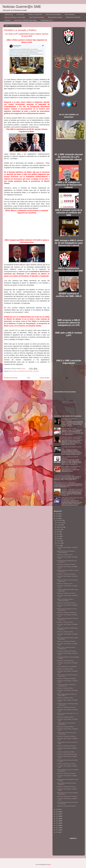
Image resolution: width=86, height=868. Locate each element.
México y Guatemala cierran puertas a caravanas (26, 371)
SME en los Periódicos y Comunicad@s (15, 17)
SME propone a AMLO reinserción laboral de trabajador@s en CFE (72, 499)
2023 (57, 514)
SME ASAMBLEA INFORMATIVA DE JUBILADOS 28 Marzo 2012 (71, 467)
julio (58, 532)
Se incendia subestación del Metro (66, 752)
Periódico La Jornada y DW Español (66, 679)
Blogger (49, 864)
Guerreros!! (8, 20)
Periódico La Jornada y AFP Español (66, 651)
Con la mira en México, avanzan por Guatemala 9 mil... (66, 685)
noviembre (60, 523)
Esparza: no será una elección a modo (64, 475)
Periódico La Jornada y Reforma (65, 661)
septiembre (60, 527)
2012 (57, 828)
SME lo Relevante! (70, 14)
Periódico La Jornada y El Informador (67, 613)
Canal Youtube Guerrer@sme (37, 17)
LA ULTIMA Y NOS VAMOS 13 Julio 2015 (72, 489)
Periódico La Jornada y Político (65, 622)
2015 (57, 821)
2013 (57, 825)
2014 (57, 823)
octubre (59, 525)
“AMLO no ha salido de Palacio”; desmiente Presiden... (65, 600)
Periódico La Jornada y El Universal (66, 564)
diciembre (60, 520)
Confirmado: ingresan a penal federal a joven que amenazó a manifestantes (72, 438)
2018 (57, 814)
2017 (57, 816)
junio (59, 534)
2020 (57, 809)
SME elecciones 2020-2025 (73, 17)
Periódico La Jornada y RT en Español (67, 796)
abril (58, 539)
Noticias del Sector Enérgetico (53, 14)
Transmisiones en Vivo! (47, 20)
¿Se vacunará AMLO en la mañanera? (67, 667)
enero (59, 545)
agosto (59, 529)
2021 (57, 518)
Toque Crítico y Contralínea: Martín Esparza (26, 20)
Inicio (28, 378)
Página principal (9, 14)
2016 (57, 819)
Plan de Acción (20, 14)
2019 (57, 812)
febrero (59, 543)
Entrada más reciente (11, 378)
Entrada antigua (45, 378)
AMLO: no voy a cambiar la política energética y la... (66, 648)
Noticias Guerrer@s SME (22, 7)
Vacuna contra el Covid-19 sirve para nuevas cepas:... (67, 733)
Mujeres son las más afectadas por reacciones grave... (66, 552)
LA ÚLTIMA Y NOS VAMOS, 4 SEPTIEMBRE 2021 (69, 419)
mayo (59, 536)
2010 (57, 832)
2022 (57, 516)
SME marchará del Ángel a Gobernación (65, 482)
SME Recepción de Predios (55, 17)
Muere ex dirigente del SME (69, 428)
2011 (57, 830)
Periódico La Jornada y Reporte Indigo (67, 754)
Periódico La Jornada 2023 (35, 14)
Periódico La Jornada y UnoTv (65, 555)
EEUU (11, 371)
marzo (59, 541)
